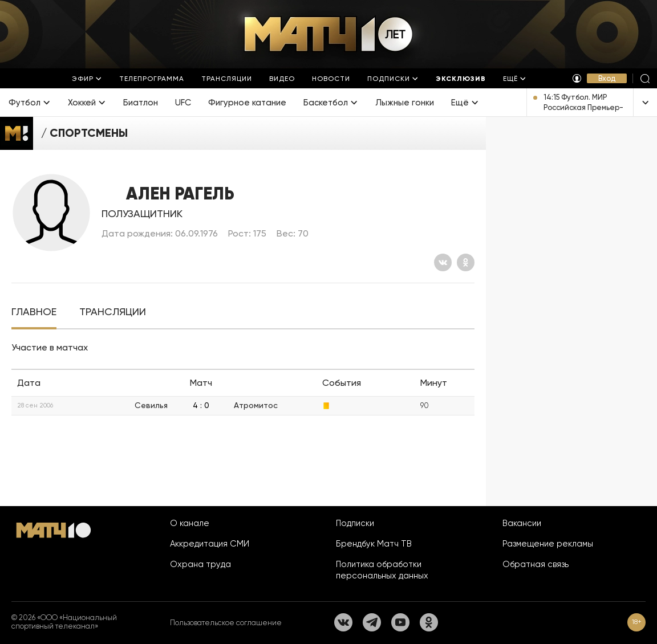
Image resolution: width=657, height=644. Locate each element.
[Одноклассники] (466, 262)
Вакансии (522, 523)
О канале (190, 523)
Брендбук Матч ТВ (374, 544)
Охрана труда (200, 564)
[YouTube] (400, 622)
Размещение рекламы (548, 544)
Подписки (355, 523)
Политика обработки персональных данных (382, 570)
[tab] (34, 312)
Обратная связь (536, 564)
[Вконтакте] (443, 262)
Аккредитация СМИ (210, 544)
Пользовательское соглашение (226, 623)
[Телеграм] (372, 622)
